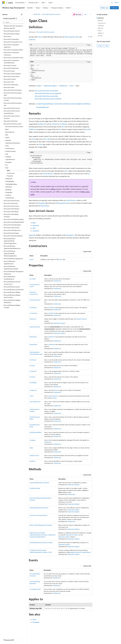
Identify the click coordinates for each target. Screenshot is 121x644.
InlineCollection (48, 174)
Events (100, 31)
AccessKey (33, 279)
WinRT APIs (37, 14)
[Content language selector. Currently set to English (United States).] (11, 634)
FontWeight (33, 383)
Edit (90, 37)
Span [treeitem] (8, 170)
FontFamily (63, 124)
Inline (40, 37)
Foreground (33, 390)
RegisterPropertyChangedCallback (81, 552)
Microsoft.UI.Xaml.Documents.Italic (46, 96)
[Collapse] (22, 14)
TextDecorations (34, 455)
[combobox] (13, 18)
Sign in (117, 2)
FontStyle (32, 377)
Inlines (53, 189)
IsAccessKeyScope (35, 402)
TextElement (63, 86)
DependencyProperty (72, 535)
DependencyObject (50, 86)
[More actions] (91, 14)
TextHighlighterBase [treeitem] (11, 184)
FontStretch (33, 371)
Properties (101, 26)
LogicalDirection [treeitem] (10, 159)
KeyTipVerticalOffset (36, 432)
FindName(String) (35, 488)
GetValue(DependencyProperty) (39, 508)
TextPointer (52, 308)
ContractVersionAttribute (62, 104)
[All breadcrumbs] (30, 14)
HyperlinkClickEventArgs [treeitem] (13, 143)
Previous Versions (17, 638)
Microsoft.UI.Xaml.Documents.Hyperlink (48, 93)
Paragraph (42, 203)
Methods (100, 28)
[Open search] (112, 3)
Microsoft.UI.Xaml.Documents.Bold (46, 91)
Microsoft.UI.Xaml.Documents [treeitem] (14, 127)
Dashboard (114, 8)
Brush (56, 390)
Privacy (42, 638)
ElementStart (33, 344)
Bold (66, 37)
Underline (32, 39)
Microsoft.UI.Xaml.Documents (51, 14)
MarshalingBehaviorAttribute (81, 104)
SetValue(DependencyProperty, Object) (41, 542)
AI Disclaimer (6, 638)
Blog (26, 638)
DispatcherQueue (82, 319)
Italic (77, 37)
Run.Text (88, 129)
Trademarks (80, 638)
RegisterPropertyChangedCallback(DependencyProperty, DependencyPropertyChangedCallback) (43, 535)
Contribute (34, 638)
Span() (32, 259)
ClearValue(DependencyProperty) (39, 483)
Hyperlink (72, 37)
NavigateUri (70, 235)
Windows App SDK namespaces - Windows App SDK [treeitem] (14, 27)
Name (31, 448)
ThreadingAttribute (42, 107)
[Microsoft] (4, 3)
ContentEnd (33, 308)
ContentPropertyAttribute (45, 104)
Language (33, 440)
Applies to (101, 33)
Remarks (100, 20)
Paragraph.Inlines (63, 203)
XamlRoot (33, 461)
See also (100, 36)
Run (63, 127)
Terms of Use (70, 638)
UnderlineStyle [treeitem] (10, 198)
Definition (101, 18)
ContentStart (34, 313)
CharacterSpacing (35, 300)
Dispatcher (33, 319)
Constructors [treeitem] (11, 173)
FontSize (55, 124)
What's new (105, 8)
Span (61, 259)
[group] (61, 52)
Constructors (102, 23)
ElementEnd (33, 337)
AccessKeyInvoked (35, 589)
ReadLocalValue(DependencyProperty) (41, 525)
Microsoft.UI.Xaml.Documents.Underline (48, 99)
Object (39, 86)
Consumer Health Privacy (55, 638)
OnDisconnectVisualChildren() (38, 515)
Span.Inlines (45, 206)
